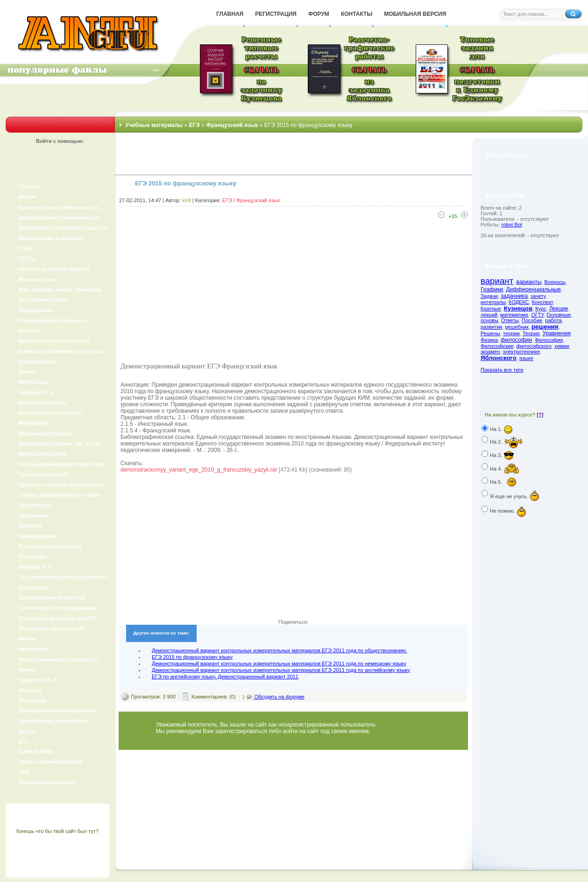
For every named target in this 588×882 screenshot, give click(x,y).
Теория (531, 333)
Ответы (510, 320)
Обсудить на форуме (275, 697)
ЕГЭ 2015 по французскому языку (192, 657)
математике (514, 315)
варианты (529, 282)
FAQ (24, 772)
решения (545, 327)
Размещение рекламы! (47, 782)
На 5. (505, 482)
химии (562, 346)
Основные (559, 315)
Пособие (532, 320)
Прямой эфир (36, 751)
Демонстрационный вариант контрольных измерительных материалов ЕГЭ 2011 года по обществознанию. (280, 650)
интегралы (493, 302)
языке (526, 358)
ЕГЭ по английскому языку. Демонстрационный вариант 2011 (225, 677)
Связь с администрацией (50, 762)
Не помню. (510, 511)
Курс (541, 309)
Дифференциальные (533, 289)
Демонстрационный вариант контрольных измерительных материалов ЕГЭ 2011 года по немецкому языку (279, 663)
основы (489, 320)
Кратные (491, 309)
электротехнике (521, 352)
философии (516, 340)
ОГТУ (537, 315)
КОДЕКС (519, 302)
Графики (492, 289)
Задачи (489, 296)
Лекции (559, 309)
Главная (29, 186)
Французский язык (258, 200)
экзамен (490, 352)
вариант (497, 281)
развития (491, 327)
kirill (187, 200)
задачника (514, 296)
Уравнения (556, 333)
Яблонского (499, 358)
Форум (27, 197)
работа (553, 320)
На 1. (501, 429)
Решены (490, 333)
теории (511, 333)
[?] (540, 415)
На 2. (507, 442)
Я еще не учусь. (515, 496)
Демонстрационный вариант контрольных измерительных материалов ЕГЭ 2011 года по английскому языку (281, 670)
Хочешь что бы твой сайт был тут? (57, 831)
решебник (517, 327)
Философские (497, 346)
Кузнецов (518, 308)
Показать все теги (502, 370)
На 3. (505, 455)
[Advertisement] (293, 289)
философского (534, 346)
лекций (489, 315)
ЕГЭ (227, 200)
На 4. (505, 469)
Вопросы (555, 282)
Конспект (542, 302)
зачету (538, 296)
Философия (549, 340)
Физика (489, 340)
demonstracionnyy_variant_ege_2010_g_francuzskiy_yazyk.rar (199, 470)
